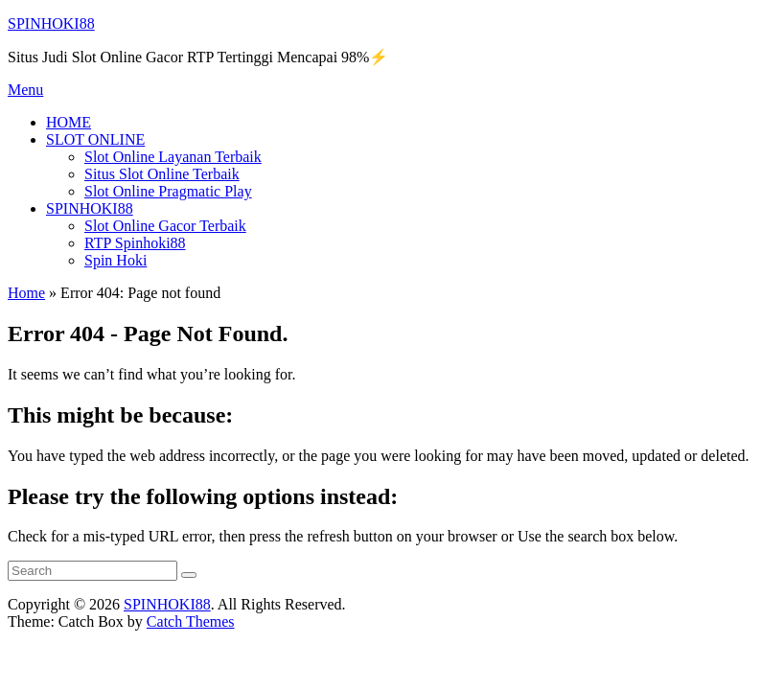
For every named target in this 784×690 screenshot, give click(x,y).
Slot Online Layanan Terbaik (173, 157)
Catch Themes (191, 621)
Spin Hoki (115, 260)
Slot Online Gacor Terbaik (165, 226)
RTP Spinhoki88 (135, 243)
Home (26, 293)
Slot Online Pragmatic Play (168, 191)
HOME (69, 122)
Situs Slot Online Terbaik (162, 174)
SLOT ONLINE (95, 139)
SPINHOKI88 (51, 23)
